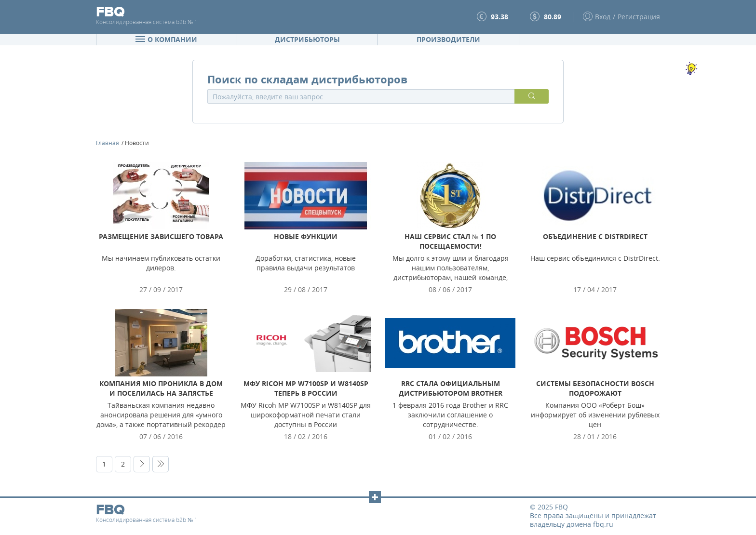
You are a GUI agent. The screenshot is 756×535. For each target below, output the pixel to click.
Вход (603, 17)
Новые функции (306, 236)
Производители (448, 39)
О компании (166, 39)
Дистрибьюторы (307, 39)
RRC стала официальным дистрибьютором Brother (451, 388)
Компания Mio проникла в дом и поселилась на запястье (161, 388)
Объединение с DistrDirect (595, 236)
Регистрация (639, 17)
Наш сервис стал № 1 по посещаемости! (450, 241)
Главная (108, 143)
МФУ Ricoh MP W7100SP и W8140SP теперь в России (306, 388)
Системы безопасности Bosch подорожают (595, 388)
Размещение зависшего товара (161, 236)
